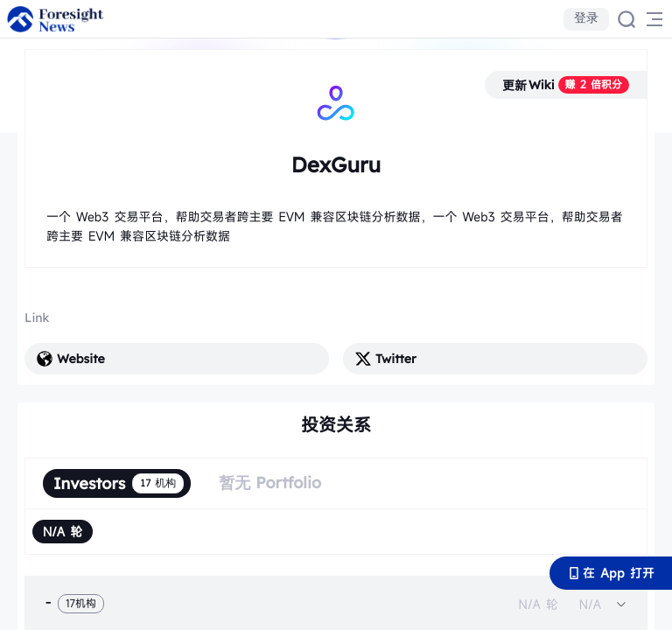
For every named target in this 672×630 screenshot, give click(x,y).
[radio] (63, 532)
